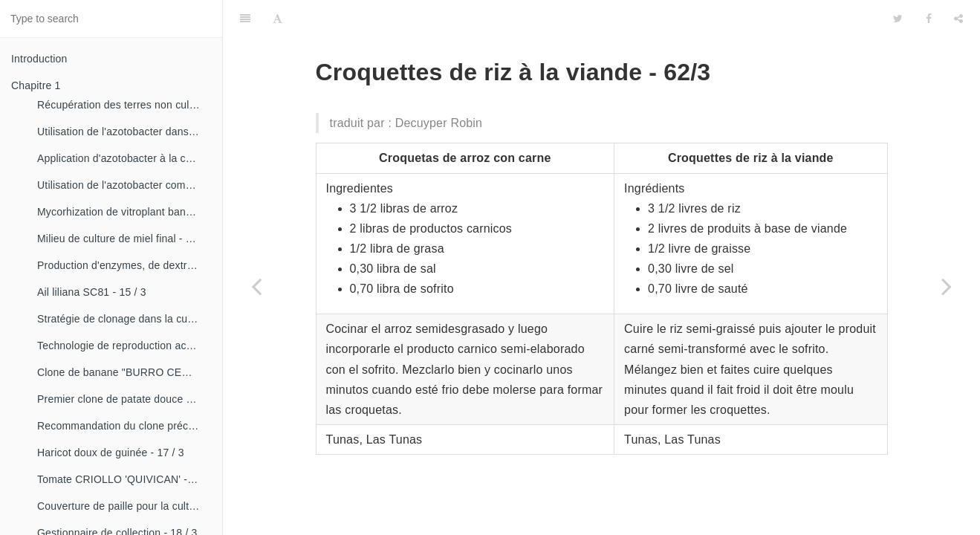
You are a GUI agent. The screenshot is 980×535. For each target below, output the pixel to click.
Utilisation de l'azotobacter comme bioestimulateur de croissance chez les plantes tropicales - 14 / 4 (124, 185)
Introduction (39, 59)
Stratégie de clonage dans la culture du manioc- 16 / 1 (124, 319)
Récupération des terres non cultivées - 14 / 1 (124, 105)
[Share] (958, 19)
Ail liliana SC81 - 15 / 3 (92, 292)
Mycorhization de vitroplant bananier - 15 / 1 (124, 212)
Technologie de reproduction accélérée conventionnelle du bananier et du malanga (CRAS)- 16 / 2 (124, 346)
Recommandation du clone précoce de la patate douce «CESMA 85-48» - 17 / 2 (124, 426)
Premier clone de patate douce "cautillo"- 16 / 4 (124, 399)
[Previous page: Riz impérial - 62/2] (256, 286)
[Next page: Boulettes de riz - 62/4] (947, 286)
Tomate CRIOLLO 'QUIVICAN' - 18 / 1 (124, 479)
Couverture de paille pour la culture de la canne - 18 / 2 (124, 506)
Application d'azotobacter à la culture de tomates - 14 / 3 (124, 158)
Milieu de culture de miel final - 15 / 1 (124, 239)
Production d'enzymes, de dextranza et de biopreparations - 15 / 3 (124, 265)
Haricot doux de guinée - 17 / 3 (111, 453)
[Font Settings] (278, 19)
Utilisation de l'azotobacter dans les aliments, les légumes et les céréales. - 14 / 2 (124, 132)
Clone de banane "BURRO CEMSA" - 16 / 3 (124, 372)
